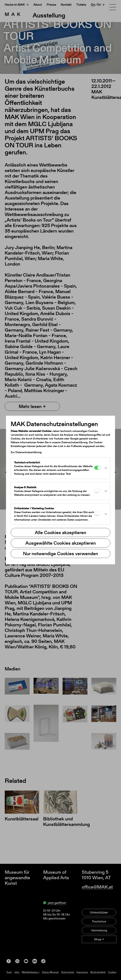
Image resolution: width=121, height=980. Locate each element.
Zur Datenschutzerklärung (26, 452)
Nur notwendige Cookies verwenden (60, 553)
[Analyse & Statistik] (98, 491)
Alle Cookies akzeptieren (60, 532)
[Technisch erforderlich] (98, 468)
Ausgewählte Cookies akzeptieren (61, 543)
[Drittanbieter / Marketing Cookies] (98, 514)
